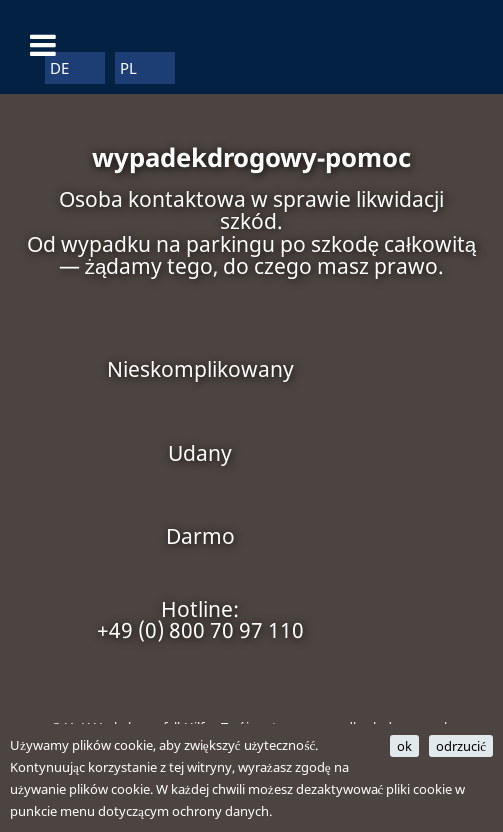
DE (59, 68)
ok (404, 746)
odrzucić (461, 746)
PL (128, 68)
